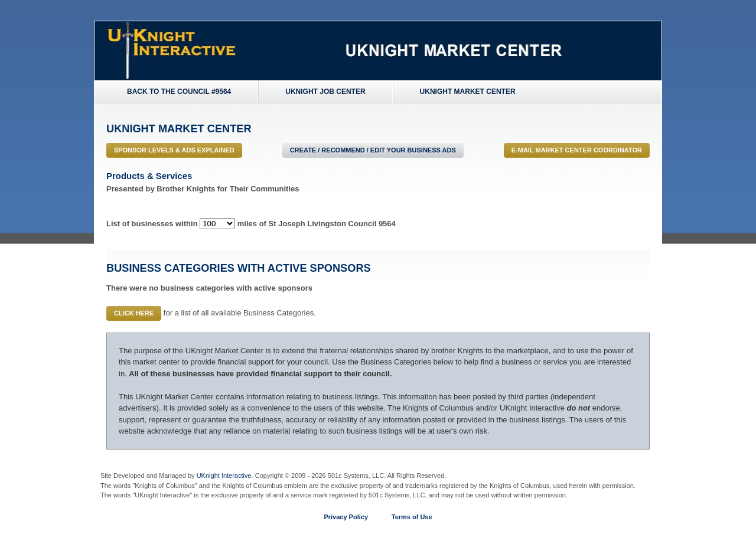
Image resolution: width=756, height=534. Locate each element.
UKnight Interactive (224, 476)
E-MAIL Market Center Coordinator (577, 150)
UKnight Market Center (468, 92)
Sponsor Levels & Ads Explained (174, 150)
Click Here (134, 313)
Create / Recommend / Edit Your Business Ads (373, 150)
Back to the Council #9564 (179, 92)
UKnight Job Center (325, 92)
